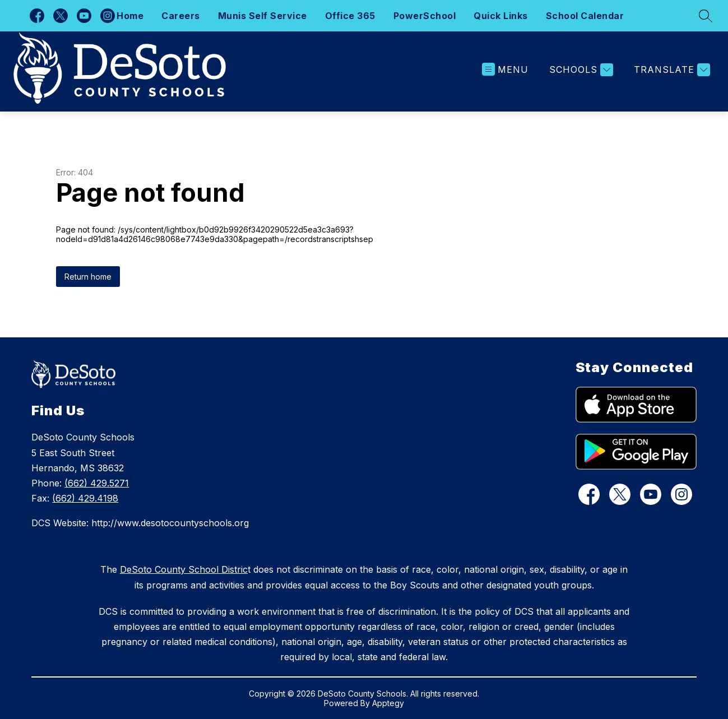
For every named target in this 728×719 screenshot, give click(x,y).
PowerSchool (425, 16)
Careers (181, 16)
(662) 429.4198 (85, 498)
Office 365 (350, 16)
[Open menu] (505, 70)
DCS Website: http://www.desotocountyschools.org (140, 523)
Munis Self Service (263, 16)
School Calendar (585, 16)
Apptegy (388, 703)
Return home (88, 277)
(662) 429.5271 (97, 483)
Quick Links (501, 16)
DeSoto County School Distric (184, 569)
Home (130, 16)
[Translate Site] (671, 70)
